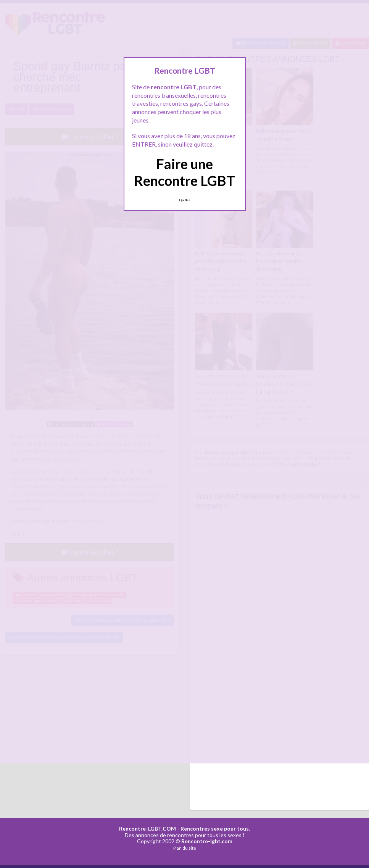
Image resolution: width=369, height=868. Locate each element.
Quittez (184, 200)
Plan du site (185, 848)
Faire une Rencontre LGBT (184, 172)
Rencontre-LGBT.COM (147, 828)
